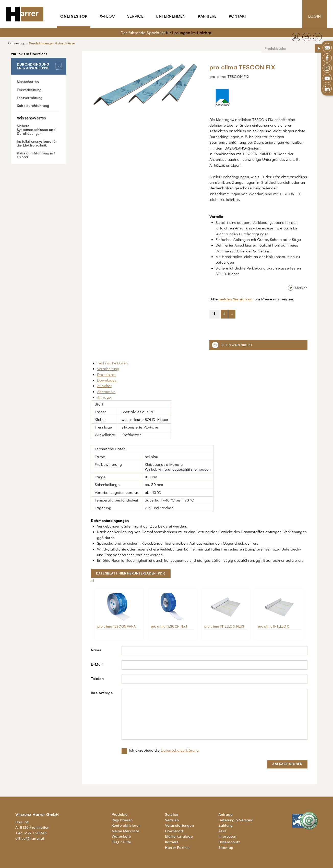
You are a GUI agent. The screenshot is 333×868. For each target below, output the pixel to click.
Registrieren (122, 820)
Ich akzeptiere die (164, 750)
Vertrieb (172, 820)
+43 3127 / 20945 (31, 833)
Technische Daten (112, 363)
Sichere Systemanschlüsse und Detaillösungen (39, 124)
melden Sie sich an (235, 299)
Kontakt (238, 16)
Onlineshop (74, 16)
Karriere (207, 16)
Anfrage (104, 397)
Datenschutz (229, 842)
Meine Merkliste (125, 831)
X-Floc (107, 16)
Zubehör (104, 386)
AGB (222, 831)
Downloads (107, 380)
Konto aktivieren (126, 825)
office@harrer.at (30, 838)
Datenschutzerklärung (180, 750)
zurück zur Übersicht (29, 54)
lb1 (92, 581)
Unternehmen (171, 16)
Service (135, 16)
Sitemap (226, 848)
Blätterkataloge (179, 836)
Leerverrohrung (30, 98)
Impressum (228, 836)
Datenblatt (106, 375)
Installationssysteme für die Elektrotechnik (37, 143)
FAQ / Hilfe (121, 842)
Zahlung (225, 825)
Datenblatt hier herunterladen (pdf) (131, 573)
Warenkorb (121, 836)
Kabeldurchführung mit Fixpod (36, 155)
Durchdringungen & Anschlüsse (52, 43)
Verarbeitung (108, 369)
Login (314, 16)
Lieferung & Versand (236, 820)
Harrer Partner (177, 848)
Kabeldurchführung (33, 106)
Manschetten (28, 82)
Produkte (120, 814)
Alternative (106, 392)
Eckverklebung (29, 90)
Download (174, 831)
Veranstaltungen (179, 825)
